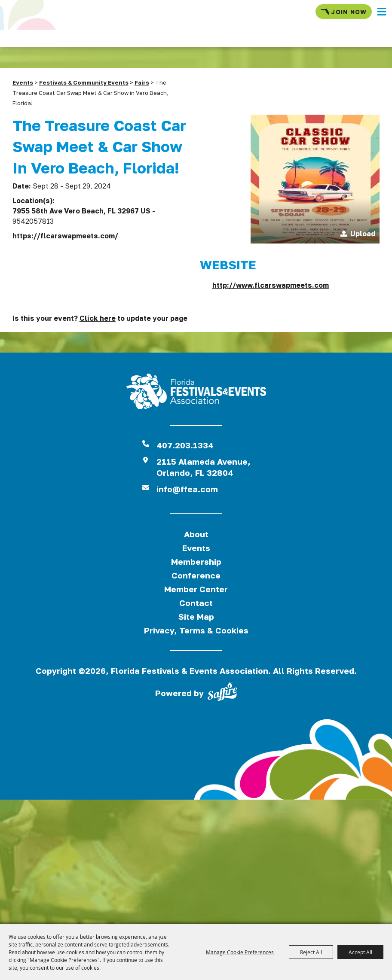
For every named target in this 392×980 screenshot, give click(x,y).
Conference (196, 575)
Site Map (196, 616)
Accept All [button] (360, 952)
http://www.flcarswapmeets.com (271, 285)
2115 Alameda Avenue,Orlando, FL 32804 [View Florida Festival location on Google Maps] (204, 467)
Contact (196, 603)
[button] (382, 12)
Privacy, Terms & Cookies (196, 630)
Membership (196, 562)
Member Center (196, 589)
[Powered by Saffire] (222, 693)
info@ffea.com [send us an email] (187, 489)
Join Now (344, 12)
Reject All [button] (311, 952)
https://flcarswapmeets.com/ (65, 236)
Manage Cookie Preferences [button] (240, 952)
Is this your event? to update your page (100, 318)
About (196, 534)
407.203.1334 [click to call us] (185, 445)
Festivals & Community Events (84, 82)
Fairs (142, 82)
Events (23, 82)
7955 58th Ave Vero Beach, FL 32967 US (81, 211)
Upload (363, 234)
